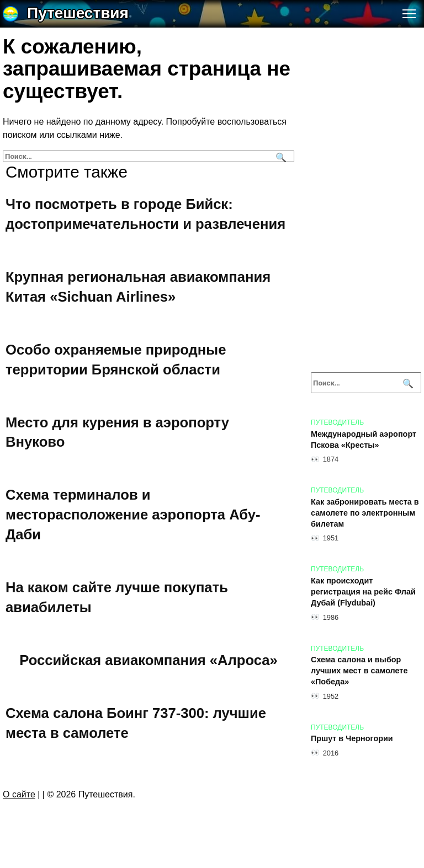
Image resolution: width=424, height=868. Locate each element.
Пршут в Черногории (352, 739)
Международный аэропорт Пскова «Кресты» (364, 440)
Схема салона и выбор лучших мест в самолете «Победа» (359, 671)
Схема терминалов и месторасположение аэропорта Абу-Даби (133, 515)
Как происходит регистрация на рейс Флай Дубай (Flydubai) (363, 592)
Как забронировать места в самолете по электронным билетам (365, 513)
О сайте (19, 794)
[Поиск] (280, 156)
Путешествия (78, 13)
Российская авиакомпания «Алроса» (148, 660)
